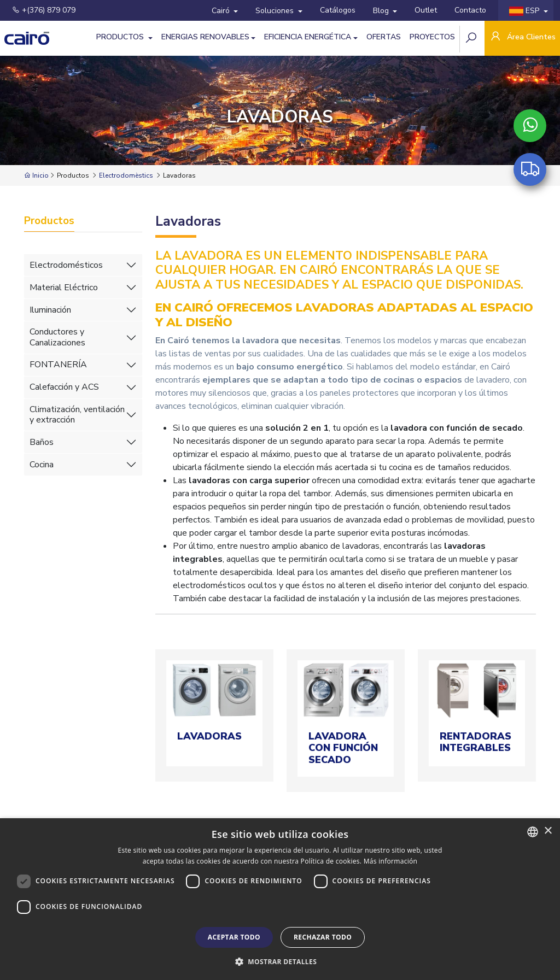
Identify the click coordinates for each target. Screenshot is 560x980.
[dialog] (280, 899)
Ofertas (384, 37)
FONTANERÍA (58, 365)
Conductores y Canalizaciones (57, 337)
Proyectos (432, 37)
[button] (280, 961)
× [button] (548, 831)
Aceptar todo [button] (234, 937)
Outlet (426, 10)
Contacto (470, 10)
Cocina (42, 465)
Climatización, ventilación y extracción (77, 415)
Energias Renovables (205, 37)
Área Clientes (522, 37)
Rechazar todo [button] (323, 937)
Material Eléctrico (64, 287)
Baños (42, 442)
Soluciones (276, 11)
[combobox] (533, 832)
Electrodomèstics (126, 175)
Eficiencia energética (308, 37)
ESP (525, 11)
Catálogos (338, 10)
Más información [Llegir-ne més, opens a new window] (390, 861)
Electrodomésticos (66, 265)
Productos (121, 37)
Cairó (222, 11)
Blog (382, 11)
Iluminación (50, 310)
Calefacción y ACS (64, 387)
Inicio (36, 175)
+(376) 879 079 (44, 10)
